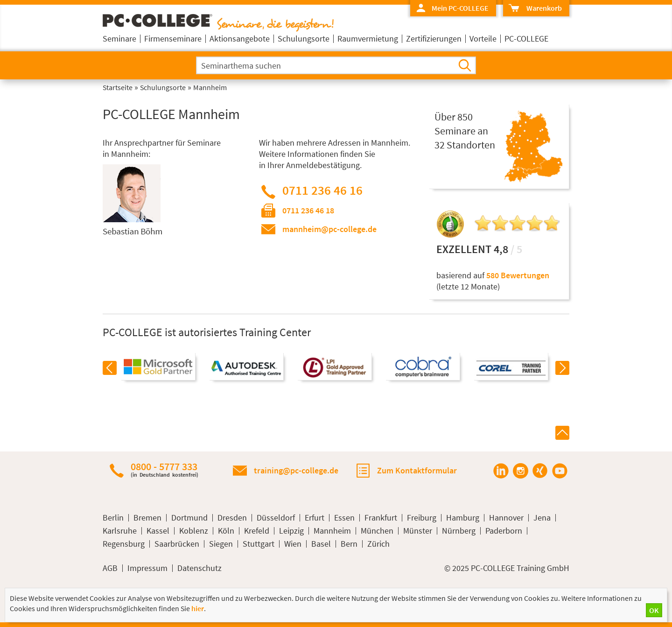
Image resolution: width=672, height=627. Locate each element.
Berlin (113, 518)
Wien (293, 544)
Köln (226, 531)
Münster (418, 531)
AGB (110, 568)
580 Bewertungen (518, 275)
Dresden (232, 518)
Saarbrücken (177, 544)
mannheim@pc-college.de (329, 229)
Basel (321, 544)
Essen (344, 518)
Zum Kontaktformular (417, 470)
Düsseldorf (276, 518)
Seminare (119, 39)
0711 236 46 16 (322, 190)
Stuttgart (259, 544)
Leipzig (291, 531)
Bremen (147, 518)
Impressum (147, 568)
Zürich (378, 544)
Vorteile (483, 39)
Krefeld (257, 531)
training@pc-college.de (296, 470)
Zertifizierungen (434, 39)
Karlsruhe (120, 531)
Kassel (158, 531)
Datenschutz (199, 568)
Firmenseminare (173, 39)
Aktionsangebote (240, 39)
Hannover (506, 518)
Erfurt (315, 518)
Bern (349, 544)
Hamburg (463, 518)
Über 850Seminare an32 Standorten (465, 131)
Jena (542, 518)
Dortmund (189, 518)
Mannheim (332, 531)
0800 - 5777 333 (164, 469)
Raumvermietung (368, 39)
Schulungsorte (304, 39)
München (377, 531)
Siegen (221, 544)
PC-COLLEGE (526, 39)
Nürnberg (459, 531)
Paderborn (504, 531)
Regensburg (124, 544)
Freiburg (422, 518)
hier (198, 608)
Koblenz (194, 531)
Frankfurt (381, 518)
